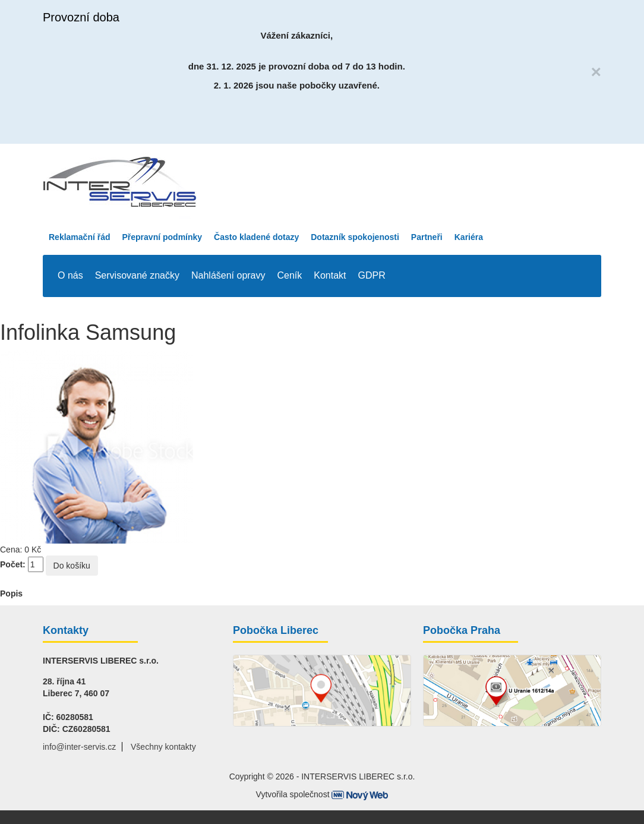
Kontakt (330, 275)
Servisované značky (137, 275)
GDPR (372, 275)
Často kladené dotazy (256, 237)
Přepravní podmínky (162, 237)
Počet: (13, 564)
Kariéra (469, 237)
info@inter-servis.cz (79, 747)
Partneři (427, 237)
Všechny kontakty (163, 747)
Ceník (290, 275)
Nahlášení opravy (228, 275)
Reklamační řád (80, 237)
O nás (70, 275)
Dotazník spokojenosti (355, 237)
